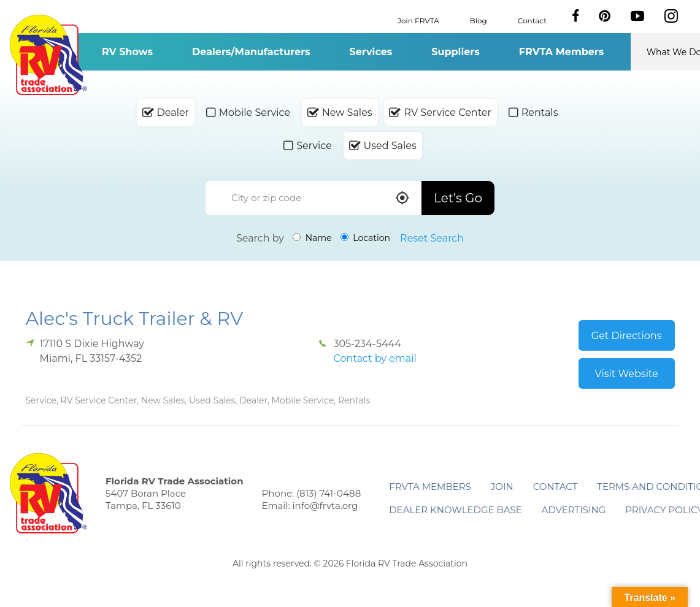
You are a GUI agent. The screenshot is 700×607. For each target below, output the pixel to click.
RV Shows (127, 52)
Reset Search (432, 238)
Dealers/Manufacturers (251, 52)
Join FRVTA (418, 20)
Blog (479, 20)
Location (365, 238)
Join (502, 487)
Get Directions (627, 336)
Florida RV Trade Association (49, 55)
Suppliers (455, 52)
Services (371, 52)
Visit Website (627, 374)
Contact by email (375, 358)
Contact (532, 20)
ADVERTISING (574, 510)
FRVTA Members (562, 52)
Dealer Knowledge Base (455, 510)
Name (312, 238)
